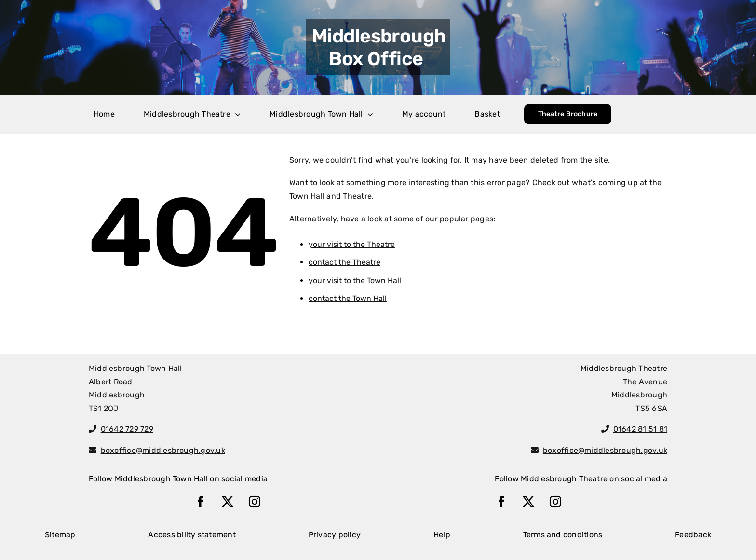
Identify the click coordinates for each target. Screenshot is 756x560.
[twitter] (228, 502)
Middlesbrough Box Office (379, 47)
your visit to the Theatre (352, 244)
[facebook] (201, 502)
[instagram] (255, 502)
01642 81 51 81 (640, 429)
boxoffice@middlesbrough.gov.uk (163, 450)
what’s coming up (605, 183)
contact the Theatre (344, 262)
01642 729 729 (127, 429)
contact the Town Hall (348, 298)
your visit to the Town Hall (355, 280)
